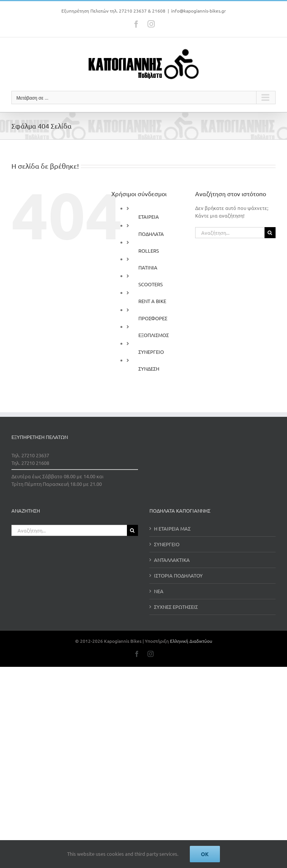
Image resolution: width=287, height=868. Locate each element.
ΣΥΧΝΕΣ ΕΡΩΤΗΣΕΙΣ (176, 607)
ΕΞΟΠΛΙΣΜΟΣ (154, 335)
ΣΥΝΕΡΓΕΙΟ (151, 352)
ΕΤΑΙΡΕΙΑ (149, 217)
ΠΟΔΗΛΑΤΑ (151, 234)
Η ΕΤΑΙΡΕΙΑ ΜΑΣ (172, 528)
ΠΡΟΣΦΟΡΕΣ (153, 318)
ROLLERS (149, 251)
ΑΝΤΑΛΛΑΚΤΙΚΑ (172, 560)
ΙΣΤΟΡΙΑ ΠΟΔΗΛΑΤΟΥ (178, 575)
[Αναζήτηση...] (230, 233)
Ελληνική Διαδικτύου (191, 641)
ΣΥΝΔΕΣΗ (149, 369)
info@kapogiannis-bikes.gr (199, 11)
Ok (205, 854)
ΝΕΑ (159, 591)
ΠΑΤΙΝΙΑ (148, 267)
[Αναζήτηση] (270, 233)
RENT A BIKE (152, 301)
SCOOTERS (151, 284)
